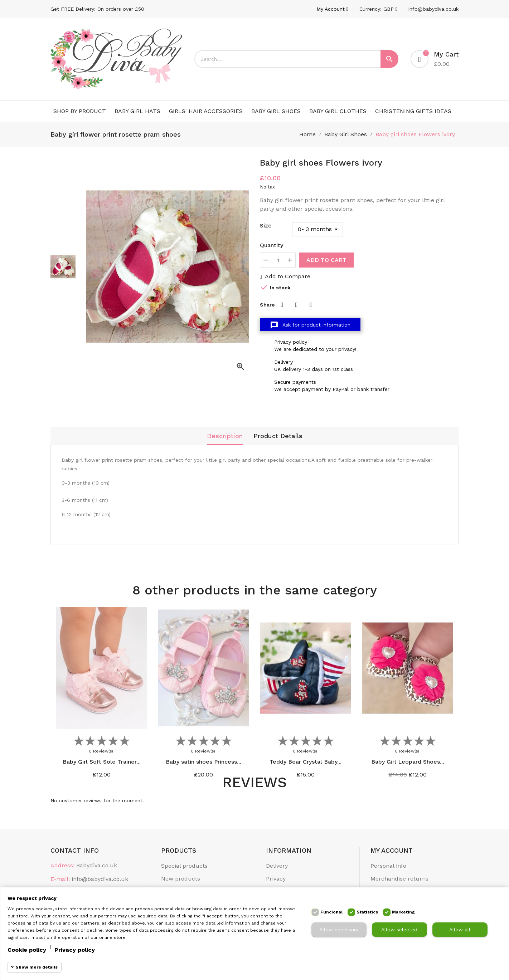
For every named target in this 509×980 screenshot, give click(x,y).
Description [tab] (225, 436)
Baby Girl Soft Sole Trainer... (102, 762)
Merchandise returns (399, 879)
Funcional (331, 912)
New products (181, 879)
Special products (184, 866)
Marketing (403, 912)
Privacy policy (75, 950)
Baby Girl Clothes (338, 111)
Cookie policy (27, 950)
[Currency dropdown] (378, 9)
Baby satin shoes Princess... (203, 762)
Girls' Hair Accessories (206, 111)
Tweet (296, 305)
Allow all (460, 930)
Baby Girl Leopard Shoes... (408, 762)
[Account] (332, 9)
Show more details (37, 967)
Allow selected (399, 930)
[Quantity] (278, 260)
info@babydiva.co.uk (433, 9)
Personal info (388, 866)
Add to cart (326, 260)
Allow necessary (339, 930)
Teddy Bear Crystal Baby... (306, 762)
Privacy (276, 879)
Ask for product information (310, 325)
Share (282, 305)
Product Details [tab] (278, 436)
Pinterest (311, 305)
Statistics (367, 912)
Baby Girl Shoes (276, 111)
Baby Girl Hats (137, 111)
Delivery (277, 866)
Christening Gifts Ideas (413, 111)
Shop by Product (80, 111)
